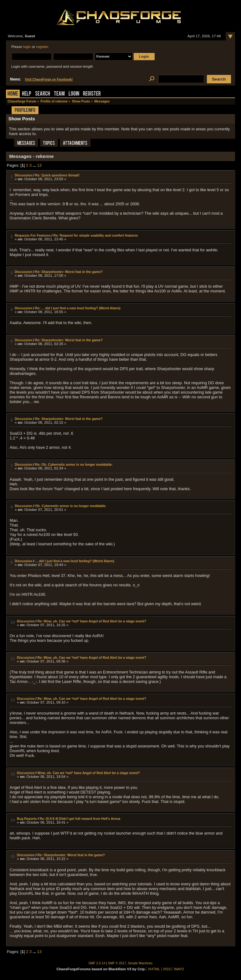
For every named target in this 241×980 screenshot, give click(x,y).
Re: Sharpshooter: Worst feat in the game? (69, 272)
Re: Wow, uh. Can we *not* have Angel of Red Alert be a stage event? (92, 621)
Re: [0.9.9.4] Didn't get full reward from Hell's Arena (80, 819)
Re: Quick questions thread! (57, 175)
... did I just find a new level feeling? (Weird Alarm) (74, 561)
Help (27, 94)
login (27, 47)
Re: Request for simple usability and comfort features (96, 235)
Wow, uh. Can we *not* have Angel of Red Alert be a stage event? (89, 773)
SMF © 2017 (117, 963)
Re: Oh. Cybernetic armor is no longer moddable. (74, 464)
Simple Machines (140, 963)
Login (74, 94)
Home (13, 94)
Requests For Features (33, 235)
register (42, 47)
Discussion (24, 175)
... (35, 165)
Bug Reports (27, 819)
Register (92, 94)
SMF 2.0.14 (97, 963)
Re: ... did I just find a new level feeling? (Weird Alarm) (78, 308)
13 (39, 165)
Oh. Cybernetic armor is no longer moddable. (71, 506)
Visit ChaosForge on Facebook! (49, 79)
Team (59, 94)
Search (43, 94)
